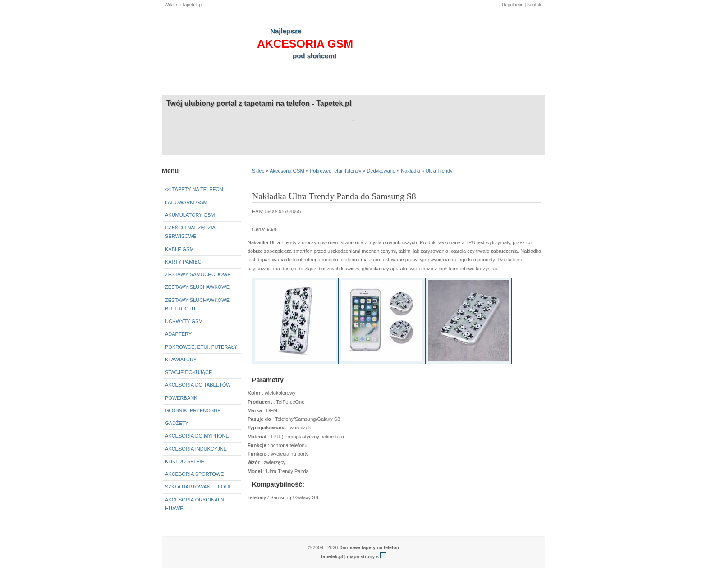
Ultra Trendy (439, 171)
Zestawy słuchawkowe (197, 287)
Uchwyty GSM (184, 321)
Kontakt (535, 5)
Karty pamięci (184, 262)
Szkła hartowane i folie (199, 487)
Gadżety (177, 423)
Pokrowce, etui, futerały (201, 347)
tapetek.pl (332, 557)
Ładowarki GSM (186, 202)
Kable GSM (179, 249)
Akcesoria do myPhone (197, 436)
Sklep (258, 171)
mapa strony (361, 557)
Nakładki (410, 171)
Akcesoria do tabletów (198, 385)
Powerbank (181, 398)
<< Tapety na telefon (194, 189)
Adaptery (178, 334)
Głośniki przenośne (193, 410)
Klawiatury (181, 360)
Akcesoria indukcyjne (196, 449)
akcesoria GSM (305, 44)
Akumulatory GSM (190, 215)
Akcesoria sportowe (194, 474)
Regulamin (513, 5)
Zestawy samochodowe (198, 274)
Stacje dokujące (188, 372)
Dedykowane (381, 171)
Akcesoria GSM (287, 171)
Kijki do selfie (185, 461)
